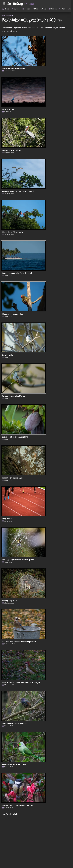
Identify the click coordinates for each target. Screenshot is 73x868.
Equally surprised (9, 601)
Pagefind (61, 861)
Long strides (7, 519)
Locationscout (11, 861)
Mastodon (9, 864)
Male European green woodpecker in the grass (22, 682)
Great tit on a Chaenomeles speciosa (18, 805)
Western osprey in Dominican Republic (18, 191)
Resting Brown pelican (11, 150)
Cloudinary (63, 857)
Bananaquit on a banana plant (15, 437)
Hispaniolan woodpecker (13, 314)
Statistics (9, 15)
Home (4, 15)
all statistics (14, 814)
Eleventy (53, 854)
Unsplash (9, 857)
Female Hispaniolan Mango (14, 396)
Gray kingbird (8, 355)
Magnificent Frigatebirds (12, 232)
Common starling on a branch (15, 723)
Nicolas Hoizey (53, 851)
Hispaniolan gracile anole (13, 478)
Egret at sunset (8, 109)
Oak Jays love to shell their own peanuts (19, 642)
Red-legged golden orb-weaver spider (18, 560)
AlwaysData (54, 864)
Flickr (7, 854)
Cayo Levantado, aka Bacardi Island (17, 273)
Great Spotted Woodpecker (14, 68)
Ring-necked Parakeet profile (14, 764)
